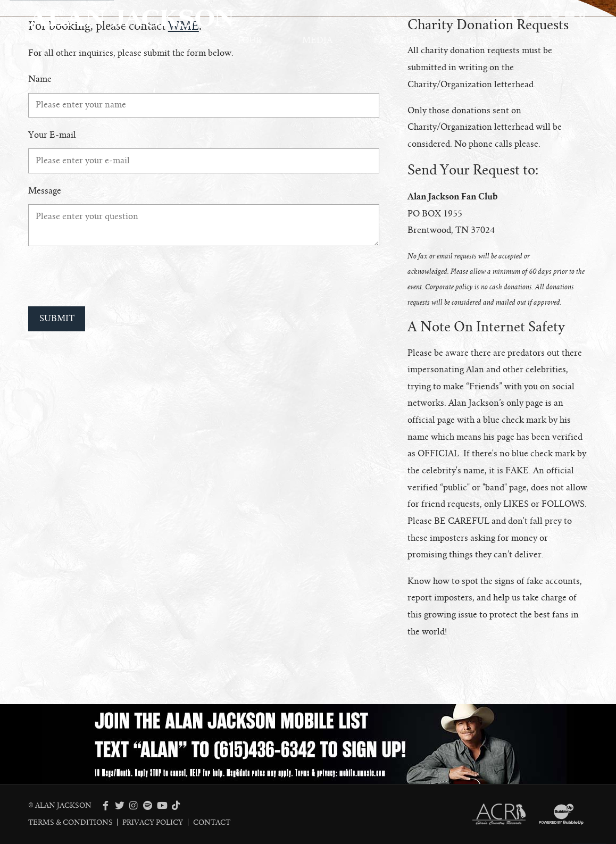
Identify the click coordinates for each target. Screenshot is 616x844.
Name (40, 79)
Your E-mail (52, 135)
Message (45, 191)
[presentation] (109, 276)
